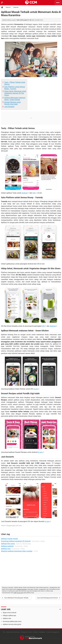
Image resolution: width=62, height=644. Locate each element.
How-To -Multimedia (24, 544)
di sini (36, 389)
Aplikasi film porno (8, 544)
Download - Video (21, 546)
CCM (15, 593)
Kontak (35, 632)
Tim (4, 632)
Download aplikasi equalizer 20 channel (16, 541)
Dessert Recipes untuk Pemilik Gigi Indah (12, 103)
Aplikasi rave (6, 549)
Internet (16, 7)
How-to (8, 7)
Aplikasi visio (7, 618)
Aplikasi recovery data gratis (12, 624)
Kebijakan (42, 632)
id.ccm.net (20, 593)
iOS (34, 193)
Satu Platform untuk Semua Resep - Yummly (15, 88)
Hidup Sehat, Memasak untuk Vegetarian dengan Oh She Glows (15, 93)
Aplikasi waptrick (7, 546)
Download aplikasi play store (12, 621)
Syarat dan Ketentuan (13, 632)
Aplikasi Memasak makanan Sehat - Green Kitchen (15, 99)
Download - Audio (38, 541)
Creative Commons (22, 589)
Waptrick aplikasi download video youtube (17, 551)
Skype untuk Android (10, 613)
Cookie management (53, 632)
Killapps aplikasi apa (9, 615)
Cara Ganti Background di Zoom (47, 598)
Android (24, 193)
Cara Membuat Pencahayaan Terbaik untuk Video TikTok (16, 598)
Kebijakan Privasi (26, 632)
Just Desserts (9, 107)
